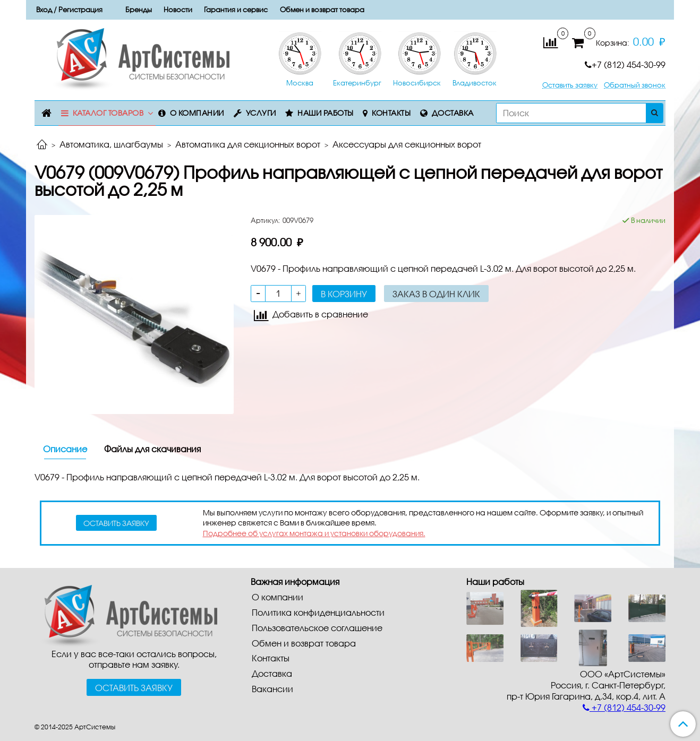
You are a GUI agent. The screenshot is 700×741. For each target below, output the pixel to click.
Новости (178, 10)
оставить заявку (116, 523)
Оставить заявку (570, 85)
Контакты (391, 113)
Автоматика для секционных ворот (248, 144)
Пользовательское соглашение (317, 628)
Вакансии (272, 689)
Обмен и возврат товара (322, 10)
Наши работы (326, 113)
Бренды (139, 10)
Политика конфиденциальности (318, 612)
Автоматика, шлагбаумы (111, 144)
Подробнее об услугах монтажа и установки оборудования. (314, 533)
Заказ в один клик (436, 294)
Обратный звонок (635, 85)
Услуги (261, 113)
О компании (197, 113)
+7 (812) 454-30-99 (625, 64)
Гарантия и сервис (236, 10)
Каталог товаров (108, 113)
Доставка (453, 113)
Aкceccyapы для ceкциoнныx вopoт (407, 144)
